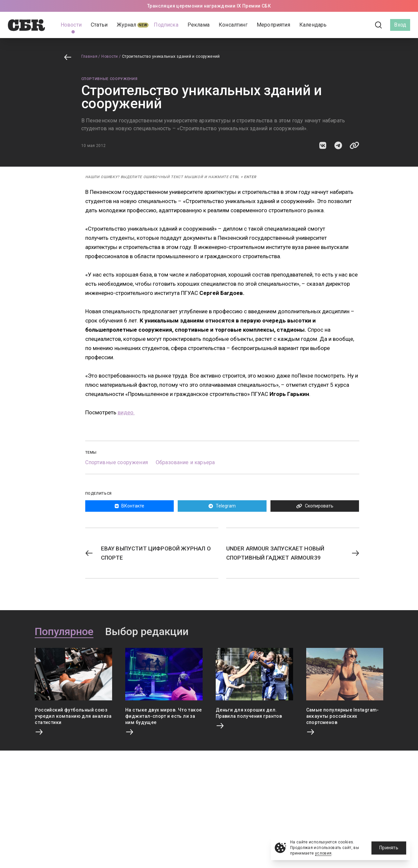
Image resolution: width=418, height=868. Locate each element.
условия (323, 853)
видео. (126, 412)
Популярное (64, 632)
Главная (90, 56)
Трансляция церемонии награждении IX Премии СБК (209, 6)
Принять (389, 848)
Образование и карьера (185, 462)
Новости (110, 56)
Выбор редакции (147, 632)
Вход (400, 25)
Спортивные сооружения (109, 79)
